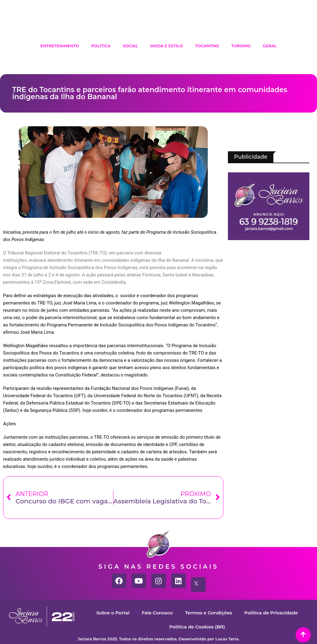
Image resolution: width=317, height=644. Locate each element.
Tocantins (207, 46)
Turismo (241, 46)
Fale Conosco (157, 613)
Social (130, 46)
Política (101, 46)
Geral (270, 46)
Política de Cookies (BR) (197, 627)
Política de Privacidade (271, 613)
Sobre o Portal (113, 613)
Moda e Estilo (166, 46)
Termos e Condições (209, 613)
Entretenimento (60, 46)
